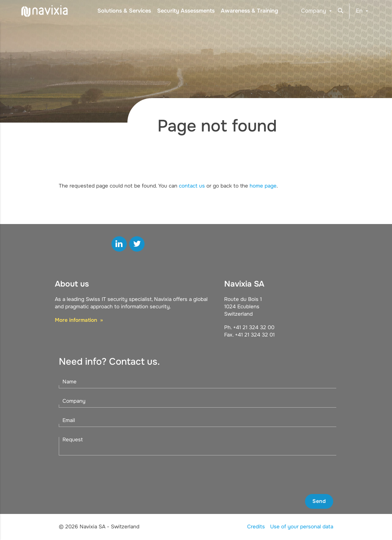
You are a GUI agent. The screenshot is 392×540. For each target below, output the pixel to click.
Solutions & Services (124, 11)
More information (77, 320)
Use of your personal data (302, 527)
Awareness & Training (249, 11)
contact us (192, 186)
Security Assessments (186, 11)
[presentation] (287, 475)
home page (263, 186)
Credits (256, 527)
